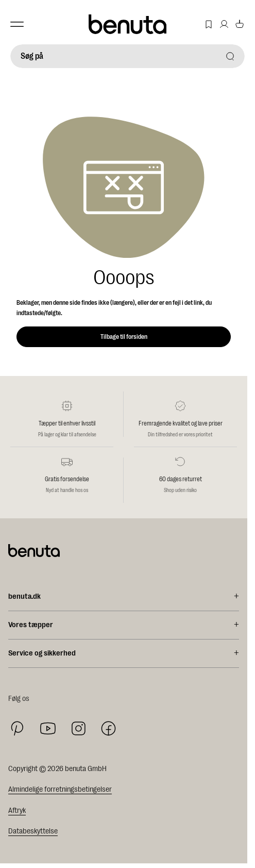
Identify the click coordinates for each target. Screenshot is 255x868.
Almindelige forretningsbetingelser (60, 789)
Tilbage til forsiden (124, 337)
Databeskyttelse (33, 831)
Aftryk (17, 810)
